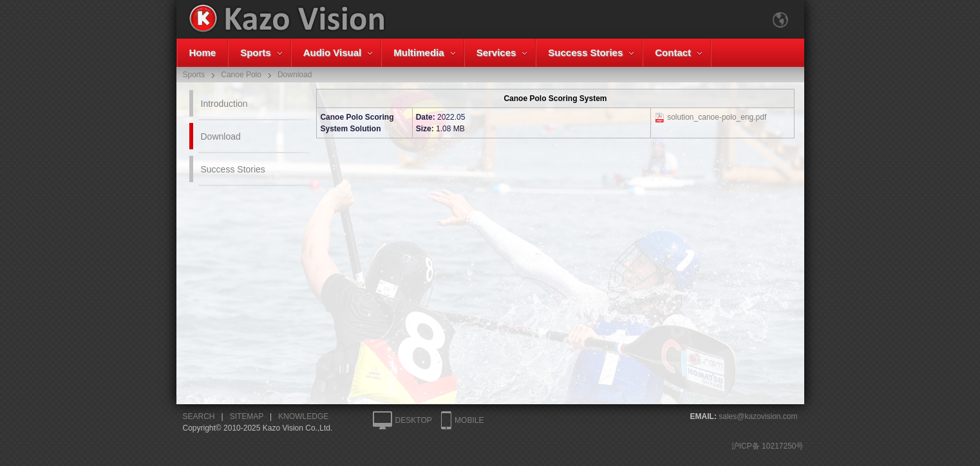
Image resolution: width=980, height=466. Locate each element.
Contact (673, 52)
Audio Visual (333, 52)
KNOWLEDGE (303, 416)
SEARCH (199, 416)
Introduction (224, 104)
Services (496, 52)
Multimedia (419, 52)
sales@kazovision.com (758, 416)
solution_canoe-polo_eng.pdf (717, 117)
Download (221, 136)
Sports (256, 52)
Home (203, 52)
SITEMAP (247, 416)
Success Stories (585, 52)
